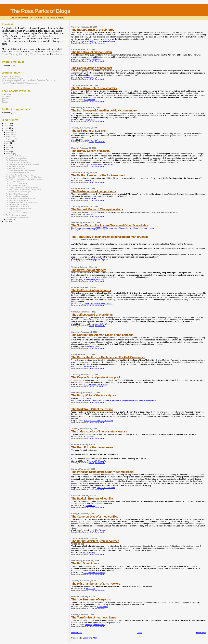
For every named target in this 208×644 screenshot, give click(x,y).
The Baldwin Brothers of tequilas (93, 498)
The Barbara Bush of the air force (93, 30)
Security (5, 102)
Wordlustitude (58, 54)
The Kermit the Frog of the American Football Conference (108, 357)
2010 (7, 128)
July (8, 143)
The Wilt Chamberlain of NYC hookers (96, 584)
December (10, 133)
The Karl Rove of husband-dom (92, 52)
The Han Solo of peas (85, 563)
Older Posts (201, 633)
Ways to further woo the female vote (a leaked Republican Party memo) (29, 80)
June (8, 145)
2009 (7, 130)
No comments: (100, 43)
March (9, 152)
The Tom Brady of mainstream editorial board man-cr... (24, 179)
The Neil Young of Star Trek (89, 131)
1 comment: (99, 386)
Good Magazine (53, 52)
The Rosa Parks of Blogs (40, 11)
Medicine (5, 98)
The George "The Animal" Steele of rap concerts (102, 335)
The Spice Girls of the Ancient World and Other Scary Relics (110, 225)
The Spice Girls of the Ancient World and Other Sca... (24, 177)
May (8, 147)
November (10, 135)
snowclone (28, 36)
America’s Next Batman (11, 76)
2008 (7, 221)
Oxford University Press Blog (16, 54)
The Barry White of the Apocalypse (94, 395)
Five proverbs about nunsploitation (15, 82)
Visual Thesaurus (38, 54)
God (3, 100)
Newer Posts (77, 633)
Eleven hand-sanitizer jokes (12, 78)
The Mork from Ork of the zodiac (92, 409)
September (11, 139)
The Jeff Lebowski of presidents (92, 315)
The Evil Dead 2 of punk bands (91, 290)
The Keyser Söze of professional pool (96, 377)
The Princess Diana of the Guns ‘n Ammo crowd (102, 472)
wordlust (15, 52)
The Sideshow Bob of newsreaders (94, 88)
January (9, 219)
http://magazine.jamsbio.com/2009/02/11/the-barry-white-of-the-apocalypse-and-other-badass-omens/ (114, 400)
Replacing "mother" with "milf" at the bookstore (19, 84)
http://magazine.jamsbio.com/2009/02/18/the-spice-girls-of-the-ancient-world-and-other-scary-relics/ (113, 228)
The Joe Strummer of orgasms (91, 599)
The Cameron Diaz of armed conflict (95, 516)
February (10, 154)
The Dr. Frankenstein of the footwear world (99, 175)
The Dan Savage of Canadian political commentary (104, 110)
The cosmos (6, 94)
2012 (7, 123)
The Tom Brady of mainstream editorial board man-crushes (109, 237)
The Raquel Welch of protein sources (95, 541)
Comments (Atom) (90, 638)
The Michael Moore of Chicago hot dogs (97, 209)
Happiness (6, 96)
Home (139, 633)
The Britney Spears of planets (90, 151)
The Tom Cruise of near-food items (94, 617)
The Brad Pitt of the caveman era (92, 447)
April (8, 150)
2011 (7, 126)
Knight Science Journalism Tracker (99, 164)
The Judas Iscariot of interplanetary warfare (99, 431)
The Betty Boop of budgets (89, 270)
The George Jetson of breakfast (92, 68)
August (9, 141)
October (9, 137)
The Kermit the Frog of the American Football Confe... (24, 190)
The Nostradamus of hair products (94, 191)
